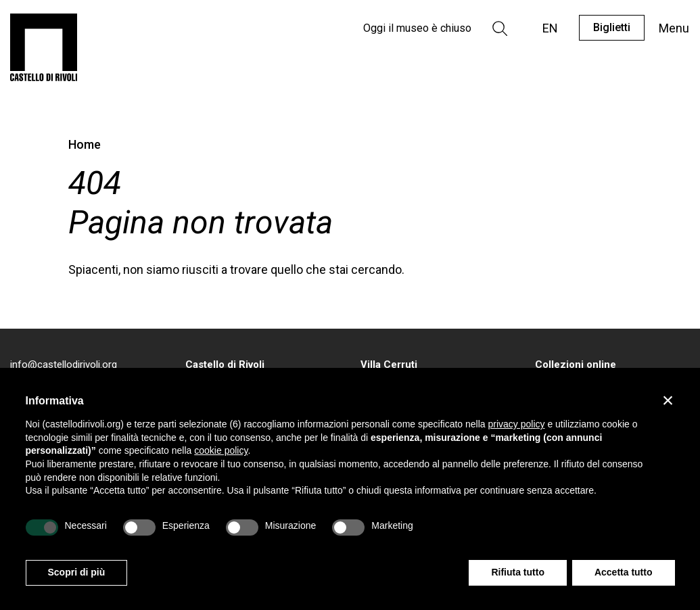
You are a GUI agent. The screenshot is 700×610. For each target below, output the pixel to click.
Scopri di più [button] (77, 572)
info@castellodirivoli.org (64, 365)
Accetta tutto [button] (624, 572)
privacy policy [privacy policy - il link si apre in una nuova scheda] (516, 424)
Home (85, 144)
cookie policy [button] (221, 450)
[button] (668, 400)
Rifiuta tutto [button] (518, 572)
